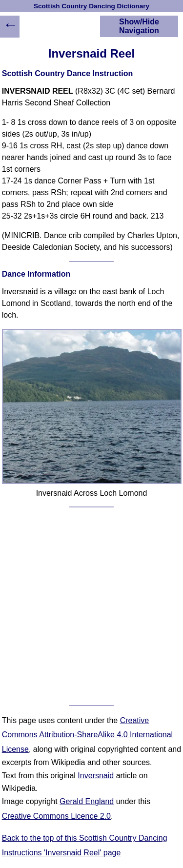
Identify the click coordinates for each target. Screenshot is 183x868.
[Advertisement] (91, 606)
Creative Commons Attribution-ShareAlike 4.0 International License (87, 735)
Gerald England (87, 801)
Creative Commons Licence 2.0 (56, 816)
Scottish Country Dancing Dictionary (91, 6)
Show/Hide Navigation (139, 26)
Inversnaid (96, 776)
